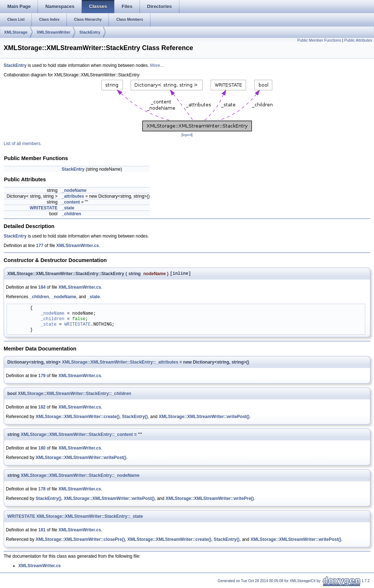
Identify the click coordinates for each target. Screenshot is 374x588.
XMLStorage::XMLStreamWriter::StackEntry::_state (90, 517)
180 (42, 449)
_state (68, 208)
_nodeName (74, 190)
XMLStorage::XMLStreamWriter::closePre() (80, 540)
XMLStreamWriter (53, 32)
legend (187, 135)
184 (42, 288)
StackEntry (90, 32)
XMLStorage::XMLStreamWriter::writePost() (204, 418)
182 (42, 408)
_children (71, 214)
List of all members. (23, 144)
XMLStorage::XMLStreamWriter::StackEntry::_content (77, 436)
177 (40, 246)
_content (71, 202)
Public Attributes (358, 40)
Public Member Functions (319, 40)
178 (42, 490)
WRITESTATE (43, 208)
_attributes (73, 196)
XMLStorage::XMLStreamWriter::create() (77, 418)
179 (42, 377)
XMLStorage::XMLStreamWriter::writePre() (210, 500)
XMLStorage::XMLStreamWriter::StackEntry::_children (75, 395)
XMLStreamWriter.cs (78, 246)
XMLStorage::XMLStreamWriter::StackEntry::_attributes (120, 363)
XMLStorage (16, 32)
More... (157, 65)
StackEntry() (135, 418)
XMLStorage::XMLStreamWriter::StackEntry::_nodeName (80, 477)
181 (42, 531)
